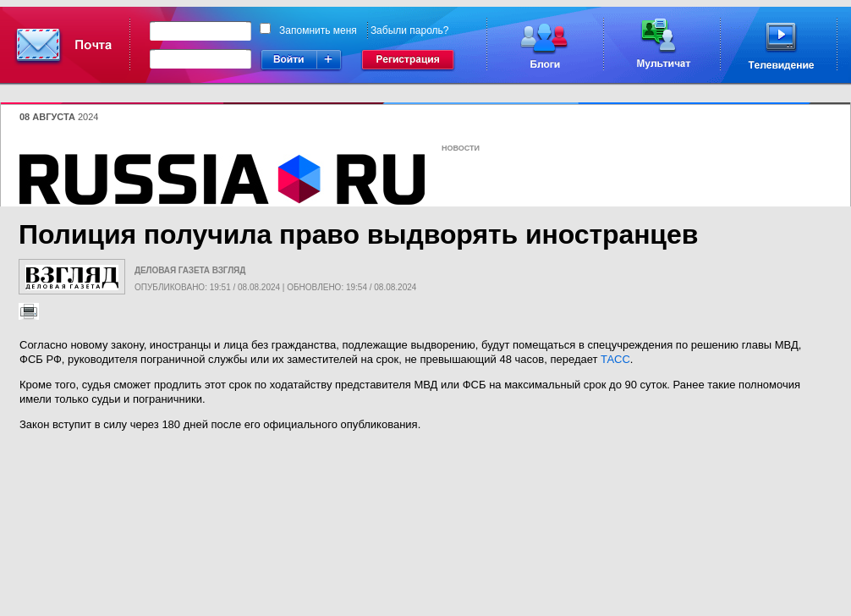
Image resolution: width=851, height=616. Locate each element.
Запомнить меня (318, 30)
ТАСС (615, 359)
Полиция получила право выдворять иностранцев (358, 234)
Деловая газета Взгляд (190, 270)
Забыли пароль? (410, 30)
